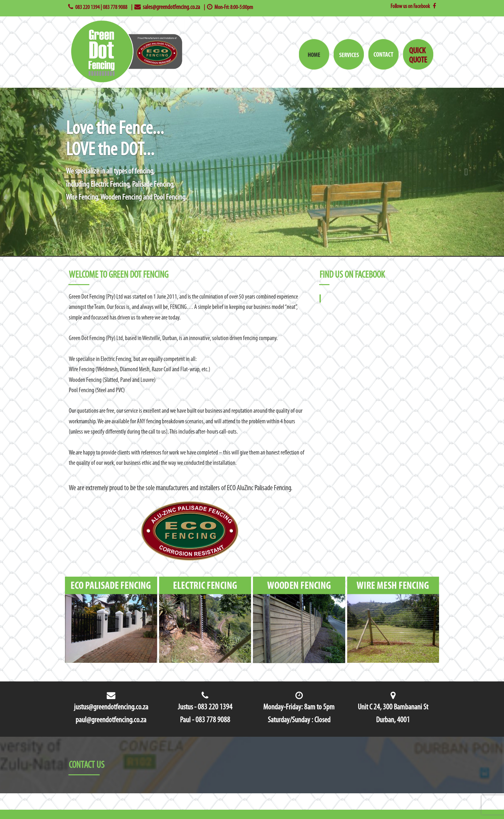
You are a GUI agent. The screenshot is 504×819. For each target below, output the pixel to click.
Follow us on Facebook (413, 7)
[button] (38, 172)
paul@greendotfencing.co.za (111, 720)
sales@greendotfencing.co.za (171, 7)
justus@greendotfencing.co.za (111, 707)
